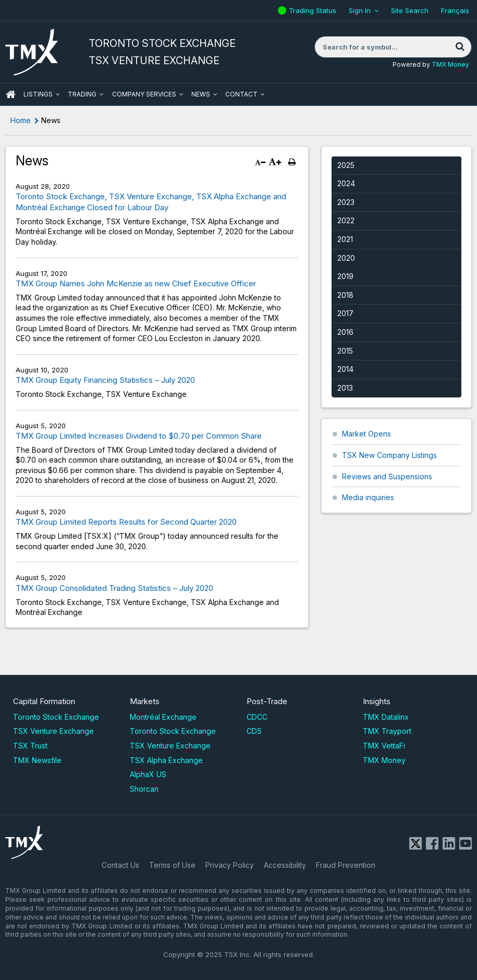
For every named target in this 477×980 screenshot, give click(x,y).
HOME (10, 94)
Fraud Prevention (346, 865)
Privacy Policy (230, 865)
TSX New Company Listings (389, 455)
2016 (345, 332)
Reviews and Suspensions (387, 476)
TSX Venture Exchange (53, 731)
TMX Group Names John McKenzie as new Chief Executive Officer (136, 283)
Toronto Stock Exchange (56, 717)
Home (21, 120)
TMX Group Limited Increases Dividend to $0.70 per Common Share (139, 436)
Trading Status (314, 10)
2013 (345, 388)
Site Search (410, 10)
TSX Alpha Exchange (166, 760)
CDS (254, 731)
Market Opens (366, 434)
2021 (345, 239)
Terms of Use (172, 865)
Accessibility (285, 865)
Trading (82, 94)
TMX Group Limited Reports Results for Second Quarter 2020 (126, 522)
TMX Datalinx (386, 717)
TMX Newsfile (37, 760)
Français (455, 10)
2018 (345, 295)
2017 (345, 313)
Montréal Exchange (163, 717)
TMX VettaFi (384, 746)
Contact (241, 94)
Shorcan (144, 789)
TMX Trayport (387, 731)
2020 (346, 258)
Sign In (360, 10)
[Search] (460, 47)
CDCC (257, 717)
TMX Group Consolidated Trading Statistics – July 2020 (114, 588)
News (201, 94)
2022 (346, 220)
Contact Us (120, 865)
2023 (346, 202)
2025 (346, 165)
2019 (345, 276)
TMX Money (450, 64)
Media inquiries (368, 497)
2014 (345, 369)
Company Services (144, 94)
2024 (346, 183)
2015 (345, 351)
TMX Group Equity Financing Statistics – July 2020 (105, 380)
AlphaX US (148, 774)
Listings (38, 94)
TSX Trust (30, 746)
